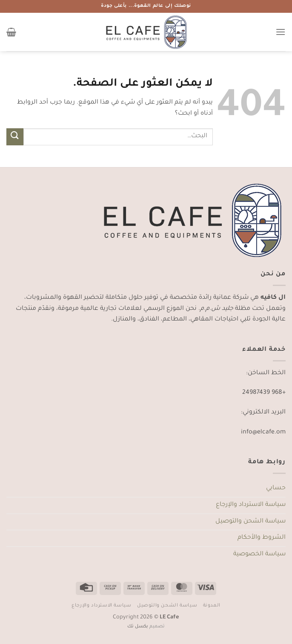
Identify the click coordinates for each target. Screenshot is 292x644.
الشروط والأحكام (262, 538)
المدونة (212, 606)
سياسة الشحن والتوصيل (250, 522)
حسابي (276, 488)
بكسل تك (138, 627)
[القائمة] (281, 32)
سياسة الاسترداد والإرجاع (251, 505)
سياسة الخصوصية (259, 554)
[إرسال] (15, 137)
